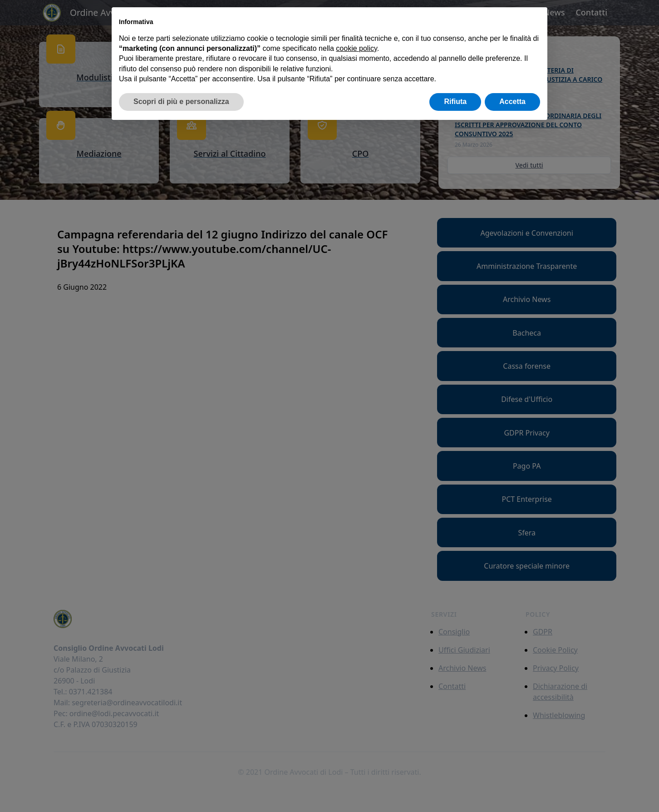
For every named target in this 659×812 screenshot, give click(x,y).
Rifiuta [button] (455, 101)
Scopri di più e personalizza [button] (181, 101)
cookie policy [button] (356, 48)
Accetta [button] (512, 101)
